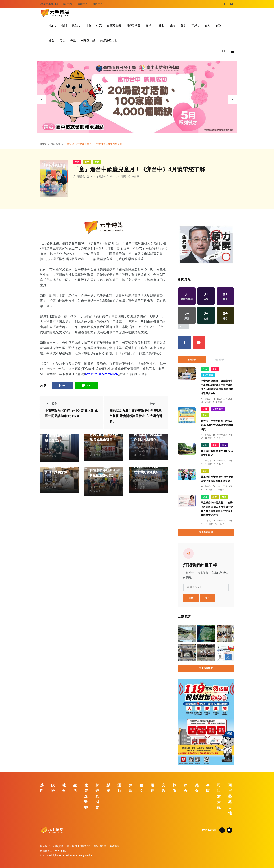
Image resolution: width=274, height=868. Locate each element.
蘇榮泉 (53, 476)
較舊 (156, 404)
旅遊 (218, 26)
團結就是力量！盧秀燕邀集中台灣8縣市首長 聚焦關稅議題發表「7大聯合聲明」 (136, 416)
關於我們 (82, 4)
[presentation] (42, 99)
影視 (148, 26)
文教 (207, 26)
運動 (162, 26)
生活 (99, 26)
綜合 (51, 40)
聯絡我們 (98, 4)
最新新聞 (56, 144)
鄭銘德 (97, 480)
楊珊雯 (142, 444)
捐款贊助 (58, 846)
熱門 (64, 26)
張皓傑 (81, 176)
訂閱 (191, 598)
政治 (75, 26)
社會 (88, 26)
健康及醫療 (114, 26)
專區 (73, 40)
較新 (51, 404)
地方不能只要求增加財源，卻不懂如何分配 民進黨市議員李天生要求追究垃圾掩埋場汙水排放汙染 (104, 440)
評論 (172, 26)
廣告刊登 (67, 4)
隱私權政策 (100, 846)
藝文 (183, 26)
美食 (62, 40)
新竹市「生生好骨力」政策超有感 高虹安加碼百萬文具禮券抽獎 (217, 425)
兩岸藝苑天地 (109, 40)
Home (52, 26)
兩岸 (194, 26)
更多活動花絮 (206, 668)
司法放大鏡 (88, 40)
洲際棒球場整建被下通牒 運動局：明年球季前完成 (59, 436)
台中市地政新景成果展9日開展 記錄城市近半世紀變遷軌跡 (148, 467)
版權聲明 (115, 846)
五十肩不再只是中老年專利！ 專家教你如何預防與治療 (59, 467)
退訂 (208, 598)
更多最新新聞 (206, 532)
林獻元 (142, 476)
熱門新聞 (220, 360)
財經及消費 (133, 26)
